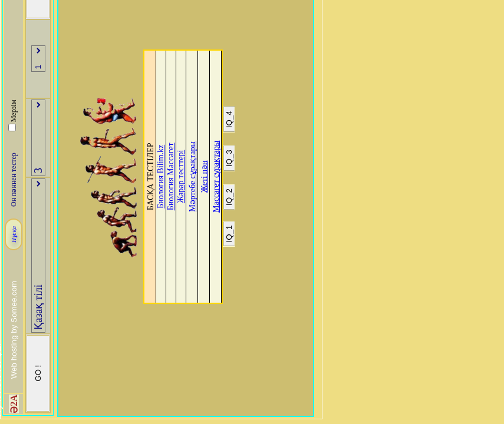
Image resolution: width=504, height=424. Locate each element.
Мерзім (14, 111)
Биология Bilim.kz (161, 177)
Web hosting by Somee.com (14, 330)
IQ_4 (229, 119)
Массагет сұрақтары (216, 177)
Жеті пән (204, 177)
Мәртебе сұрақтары (192, 177)
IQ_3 (229, 158)
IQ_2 (229, 197)
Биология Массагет (171, 176)
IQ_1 (229, 234)
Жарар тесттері (181, 177)
